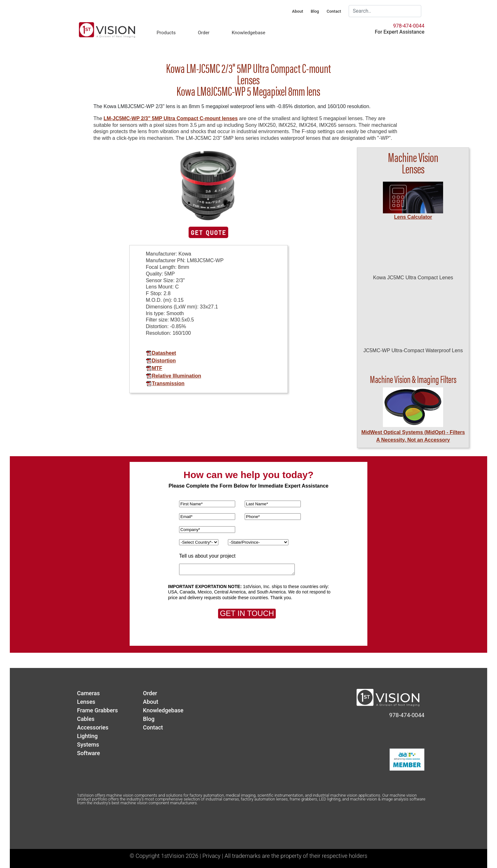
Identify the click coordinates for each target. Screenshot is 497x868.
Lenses (86, 702)
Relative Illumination (174, 376)
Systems (88, 745)
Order (204, 33)
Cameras (88, 693)
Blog (315, 11)
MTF (154, 368)
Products (166, 33)
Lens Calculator (413, 217)
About (297, 11)
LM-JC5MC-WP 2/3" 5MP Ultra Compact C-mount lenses (171, 118)
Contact (334, 11)
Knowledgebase (248, 33)
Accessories (93, 727)
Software (88, 753)
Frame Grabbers (97, 710)
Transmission (165, 383)
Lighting (87, 736)
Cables (86, 719)
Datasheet (161, 353)
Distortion (161, 361)
